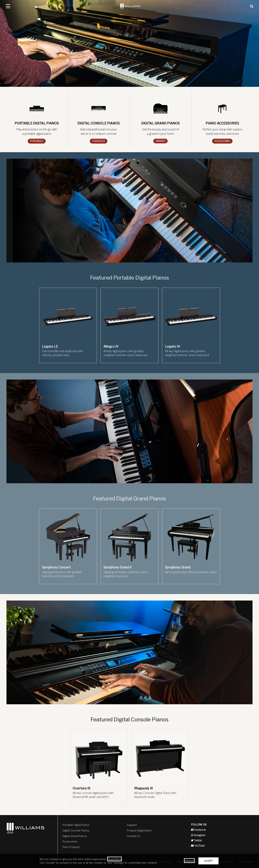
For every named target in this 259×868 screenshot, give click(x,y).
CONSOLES (99, 141)
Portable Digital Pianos (76, 825)
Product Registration (139, 830)
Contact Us (133, 836)
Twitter (196, 840)
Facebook (198, 830)
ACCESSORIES (222, 141)
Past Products (71, 847)
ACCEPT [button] (208, 861)
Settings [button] (189, 861)
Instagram (198, 835)
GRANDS (160, 141)
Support (132, 825)
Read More (114, 859)
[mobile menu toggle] (8, 6)
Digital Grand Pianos (75, 836)
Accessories (70, 841)
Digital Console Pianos (76, 830)
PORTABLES (37, 141)
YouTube (198, 846)
